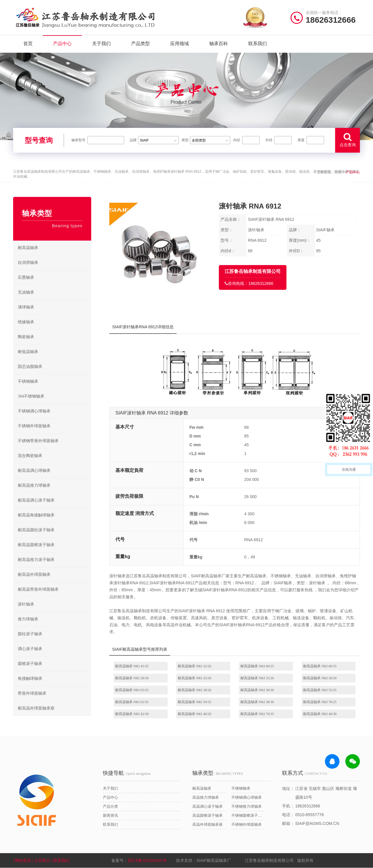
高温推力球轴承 (206, 797)
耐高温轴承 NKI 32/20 (195, 666)
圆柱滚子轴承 (30, 634)
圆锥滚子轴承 (30, 664)
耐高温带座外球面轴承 (38, 589)
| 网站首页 (23, 861)
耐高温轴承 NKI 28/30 (132, 678)
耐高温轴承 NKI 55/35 (320, 690)
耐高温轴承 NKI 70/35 (257, 714)
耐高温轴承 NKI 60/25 (257, 666)
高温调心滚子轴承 (207, 806)
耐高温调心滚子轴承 (36, 500)
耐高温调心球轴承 (34, 471)
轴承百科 (219, 44)
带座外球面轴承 (32, 693)
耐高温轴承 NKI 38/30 (257, 702)
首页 (28, 44)
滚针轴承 (26, 604)
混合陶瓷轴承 (30, 456)
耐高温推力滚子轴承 (36, 560)
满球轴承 (26, 307)
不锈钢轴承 (28, 381)
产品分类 (110, 806)
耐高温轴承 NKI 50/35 (195, 702)
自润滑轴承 (28, 263)
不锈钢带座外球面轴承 (38, 441)
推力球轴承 (28, 619)
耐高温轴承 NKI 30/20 (320, 678)
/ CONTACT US (305, 773)
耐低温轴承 (28, 352)
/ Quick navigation (127, 773)
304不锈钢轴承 (31, 396)
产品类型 (140, 44)
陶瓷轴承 (26, 337)
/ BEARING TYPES (218, 773)
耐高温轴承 (28, 248)
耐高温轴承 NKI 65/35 (132, 702)
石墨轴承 (26, 277)
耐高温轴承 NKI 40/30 (320, 714)
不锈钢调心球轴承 (34, 411)
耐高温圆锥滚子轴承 (36, 545)
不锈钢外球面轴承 (34, 426)
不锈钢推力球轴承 (247, 806)
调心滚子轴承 (30, 649)
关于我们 (101, 44)
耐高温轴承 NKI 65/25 (132, 690)
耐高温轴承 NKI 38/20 (195, 690)
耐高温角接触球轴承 (36, 515)
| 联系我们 (61, 861)
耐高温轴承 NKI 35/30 (195, 678)
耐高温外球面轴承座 (36, 708)
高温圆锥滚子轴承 (207, 815)
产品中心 (62, 44)
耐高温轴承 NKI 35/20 (257, 678)
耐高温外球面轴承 (34, 575)
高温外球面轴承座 (207, 824)
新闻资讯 (110, 815)
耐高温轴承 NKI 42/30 (132, 714)
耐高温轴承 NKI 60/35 (320, 666)
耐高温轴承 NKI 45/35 (132, 666)
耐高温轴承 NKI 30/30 (257, 690)
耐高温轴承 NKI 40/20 (195, 714)
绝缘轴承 (26, 322)
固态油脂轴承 (30, 367)
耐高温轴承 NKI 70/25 (320, 702)
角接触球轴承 (30, 679)
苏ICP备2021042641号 (147, 861)
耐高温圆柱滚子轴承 (36, 530)
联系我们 (258, 44)
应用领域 (180, 44)
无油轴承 (26, 292)
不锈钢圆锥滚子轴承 (248, 815)
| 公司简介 (42, 861)
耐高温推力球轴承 (34, 485)
